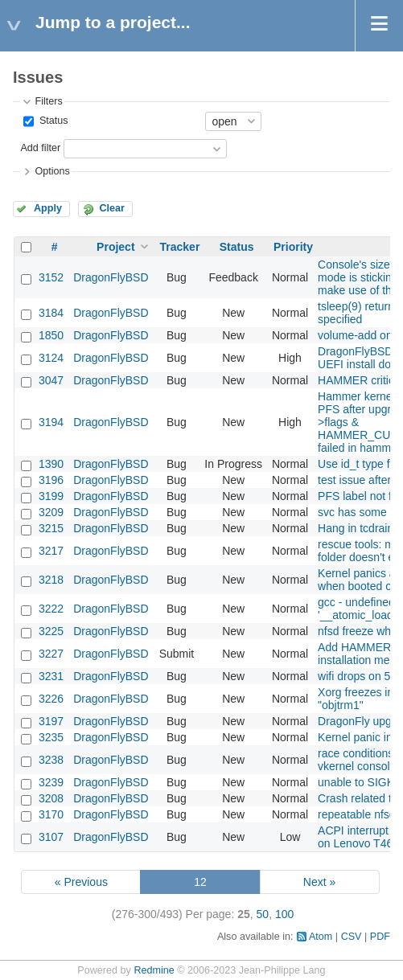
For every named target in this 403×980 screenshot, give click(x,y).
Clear (112, 208)
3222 (51, 609)
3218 (51, 580)
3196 (51, 480)
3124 (51, 358)
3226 (51, 699)
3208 (51, 798)
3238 (51, 760)
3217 (51, 551)
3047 (51, 380)
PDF (380, 937)
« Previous (81, 882)
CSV (352, 937)
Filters (48, 101)
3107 (51, 837)
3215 (51, 528)
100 (284, 914)
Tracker (180, 247)
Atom (321, 937)
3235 (51, 737)
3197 (51, 721)
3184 (51, 313)
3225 (51, 631)
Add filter (40, 148)
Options (52, 171)
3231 (51, 676)
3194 (51, 422)
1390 (51, 464)
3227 (51, 654)
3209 (51, 512)
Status (52, 121)
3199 (51, 496)
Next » (319, 882)
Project (115, 247)
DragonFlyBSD (111, 277)
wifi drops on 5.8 (359, 676)
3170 (51, 814)
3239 (51, 782)
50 (263, 914)
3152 (51, 277)
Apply (48, 208)
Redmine (154, 970)
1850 (51, 335)
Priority (293, 247)
